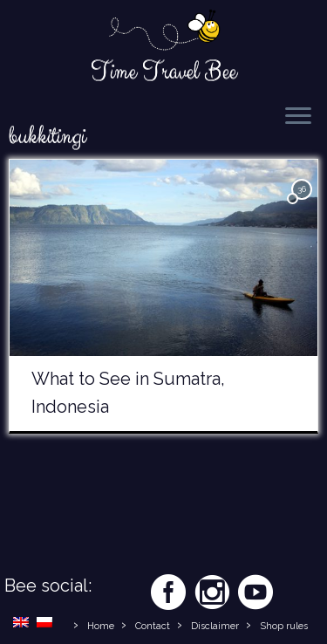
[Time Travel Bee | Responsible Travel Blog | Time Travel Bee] (163, 31)
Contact (153, 626)
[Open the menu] (298, 117)
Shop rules (284, 626)
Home (101, 626)
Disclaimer (215, 626)
